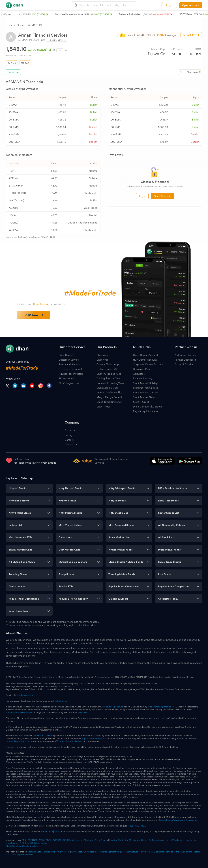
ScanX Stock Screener (109, 402)
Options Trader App (108, 364)
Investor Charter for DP (120, 840)
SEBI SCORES (44, 736)
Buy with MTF (191, 35)
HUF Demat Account (145, 360)
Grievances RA (90, 852)
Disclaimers (50, 852)
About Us (70, 430)
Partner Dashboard (185, 360)
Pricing (68, 435)
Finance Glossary (143, 378)
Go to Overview (189, 72)
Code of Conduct (185, 364)
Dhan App (102, 355)
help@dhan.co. (60, 701)
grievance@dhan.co (114, 707)
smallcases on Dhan (108, 388)
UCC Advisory (177, 840)
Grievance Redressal (70, 369)
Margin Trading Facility (109, 393)
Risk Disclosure (131, 852)
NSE (60, 50)
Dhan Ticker (103, 407)
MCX (143, 826)
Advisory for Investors (71, 374)
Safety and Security (70, 364)
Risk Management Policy (111, 852)
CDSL (48, 840)
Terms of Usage (35, 852)
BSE (66, 50)
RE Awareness (67, 378)
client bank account (25, 695)
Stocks (20, 25)
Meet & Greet (141, 402)
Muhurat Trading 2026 (146, 388)
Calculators (139, 374)
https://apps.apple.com (70, 741)
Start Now (34, 315)
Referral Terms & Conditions (179, 852)
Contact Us (71, 444)
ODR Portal (68, 840)
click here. (83, 713)
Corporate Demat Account (148, 364)
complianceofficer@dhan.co (19, 713)
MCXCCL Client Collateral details (22, 846)
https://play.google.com (17, 741)
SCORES (57, 840)
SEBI (24, 840)
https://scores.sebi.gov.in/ (94, 738)
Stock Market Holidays (146, 383)
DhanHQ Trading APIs (109, 374)
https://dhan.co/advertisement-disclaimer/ (178, 820)
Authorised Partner (186, 355)
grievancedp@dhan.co (161, 707)
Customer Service (69, 360)
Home (9, 25)
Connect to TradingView (110, 383)
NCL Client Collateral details (34, 843)
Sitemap (27, 478)
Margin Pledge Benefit (109, 397)
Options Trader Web (108, 369)
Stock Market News (144, 397)
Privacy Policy (63, 852)
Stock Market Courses (146, 393)
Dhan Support (66, 355)
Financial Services (57, 40)
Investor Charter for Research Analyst (151, 840)
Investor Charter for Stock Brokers (92, 840)
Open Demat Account (145, 355)
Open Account (191, 5)
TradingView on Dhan (109, 378)
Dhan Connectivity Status (147, 407)
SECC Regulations (69, 383)
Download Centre (143, 369)
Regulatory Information (146, 411)
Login (169, 5)
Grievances (77, 852)
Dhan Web (102, 360)
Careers (69, 440)
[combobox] (107, 5)
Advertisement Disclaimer (152, 852)
